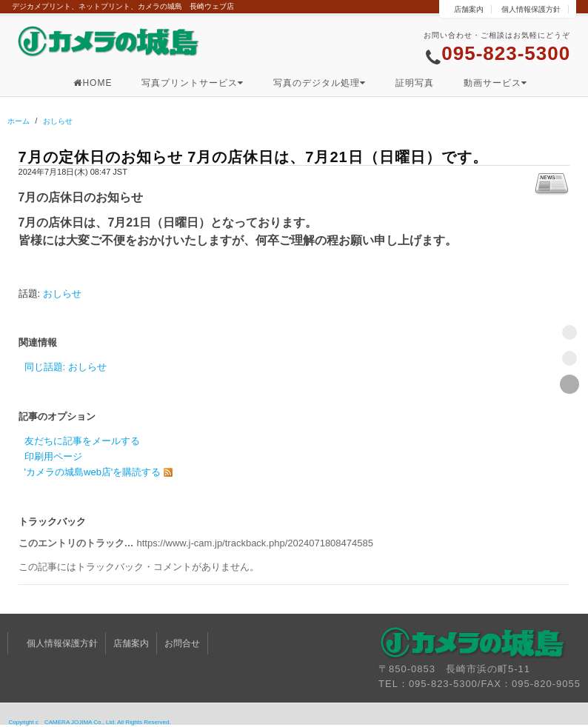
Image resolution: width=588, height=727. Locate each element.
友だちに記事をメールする (82, 441)
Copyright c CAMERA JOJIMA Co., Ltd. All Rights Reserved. (90, 722)
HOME (93, 83)
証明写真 (415, 83)
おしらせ (58, 121)
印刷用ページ (53, 456)
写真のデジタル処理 (320, 83)
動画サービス (495, 83)
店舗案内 (469, 9)
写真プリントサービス (193, 83)
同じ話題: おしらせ (66, 367)
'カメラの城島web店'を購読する (93, 472)
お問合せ (182, 643)
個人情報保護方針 (531, 9)
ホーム (19, 121)
